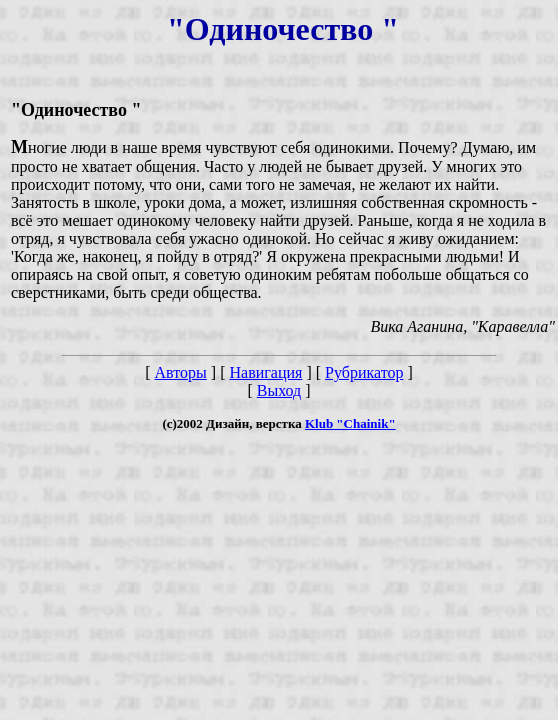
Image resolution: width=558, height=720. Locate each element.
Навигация (265, 372)
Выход (279, 390)
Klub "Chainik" (350, 423)
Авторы (181, 372)
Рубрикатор (364, 372)
